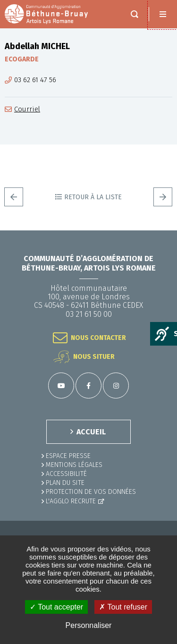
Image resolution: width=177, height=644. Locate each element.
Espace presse (68, 456)
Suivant (163, 197)
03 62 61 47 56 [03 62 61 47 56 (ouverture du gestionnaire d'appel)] (35, 80)
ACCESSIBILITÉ (66, 474)
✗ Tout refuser (123, 607)
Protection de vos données (91, 492)
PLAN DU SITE (65, 483)
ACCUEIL (91, 432)
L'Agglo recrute (71, 501)
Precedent (14, 197)
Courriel (27, 109)
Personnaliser (89, 625)
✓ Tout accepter (56, 607)
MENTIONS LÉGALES (74, 465)
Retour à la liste (93, 197)
